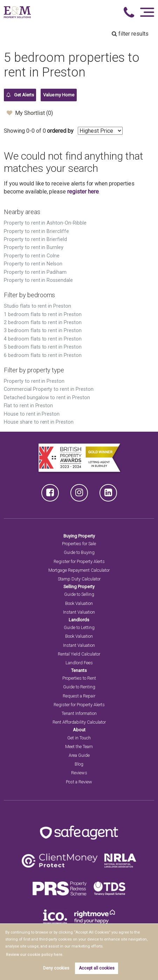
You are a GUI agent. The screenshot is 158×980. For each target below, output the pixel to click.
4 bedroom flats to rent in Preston (43, 339)
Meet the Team (79, 747)
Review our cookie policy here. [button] (32, 955)
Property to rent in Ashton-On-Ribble (45, 223)
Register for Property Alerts (79, 561)
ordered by (60, 131)
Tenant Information (79, 713)
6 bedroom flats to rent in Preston (43, 355)
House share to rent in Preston (39, 422)
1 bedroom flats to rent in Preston (43, 315)
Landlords (79, 620)
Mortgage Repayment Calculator (79, 570)
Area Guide (79, 755)
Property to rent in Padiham (35, 272)
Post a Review (79, 782)
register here (83, 192)
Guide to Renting (79, 687)
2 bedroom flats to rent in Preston (43, 323)
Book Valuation (79, 603)
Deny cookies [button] (56, 968)
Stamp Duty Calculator (79, 579)
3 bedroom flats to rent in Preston (43, 331)
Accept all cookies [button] (97, 968)
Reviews (79, 773)
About (79, 730)
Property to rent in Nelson (33, 264)
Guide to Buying (79, 552)
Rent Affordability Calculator (79, 722)
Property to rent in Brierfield (35, 239)
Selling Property (79, 587)
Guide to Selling (79, 594)
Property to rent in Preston (34, 381)
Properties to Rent (79, 678)
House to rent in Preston (32, 414)
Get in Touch (79, 738)
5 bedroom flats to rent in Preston (43, 347)
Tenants (79, 670)
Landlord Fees (79, 663)
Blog (79, 764)
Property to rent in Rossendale (38, 280)
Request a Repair (79, 696)
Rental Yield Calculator (79, 654)
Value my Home (59, 95)
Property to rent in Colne (32, 256)
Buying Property (79, 536)
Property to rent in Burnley (34, 247)
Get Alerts (20, 95)
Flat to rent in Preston (28, 406)
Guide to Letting (79, 627)
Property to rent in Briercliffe (36, 231)
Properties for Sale (79, 544)
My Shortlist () (30, 113)
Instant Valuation (79, 612)
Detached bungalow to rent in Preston (47, 398)
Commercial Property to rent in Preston (49, 389)
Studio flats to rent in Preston (37, 306)
